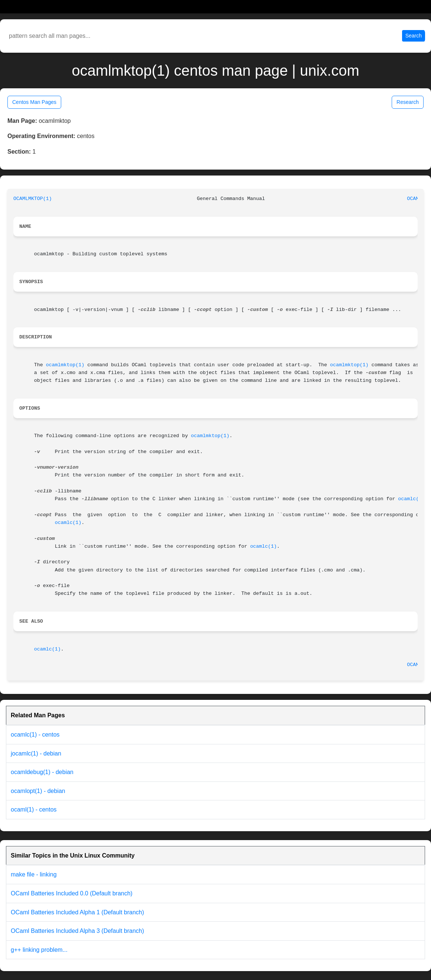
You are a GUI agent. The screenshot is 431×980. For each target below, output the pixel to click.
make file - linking (34, 874)
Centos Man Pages (34, 102)
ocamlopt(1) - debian (38, 791)
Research (408, 102)
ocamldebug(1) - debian (42, 772)
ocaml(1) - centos (34, 809)
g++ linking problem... (39, 950)
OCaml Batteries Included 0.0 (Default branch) (72, 893)
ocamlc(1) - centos (35, 735)
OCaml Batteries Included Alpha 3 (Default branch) (77, 931)
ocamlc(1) (411, 499)
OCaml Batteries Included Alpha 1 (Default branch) (77, 912)
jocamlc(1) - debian (36, 753)
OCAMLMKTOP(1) (33, 199)
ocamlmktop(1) (65, 365)
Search (414, 36)
